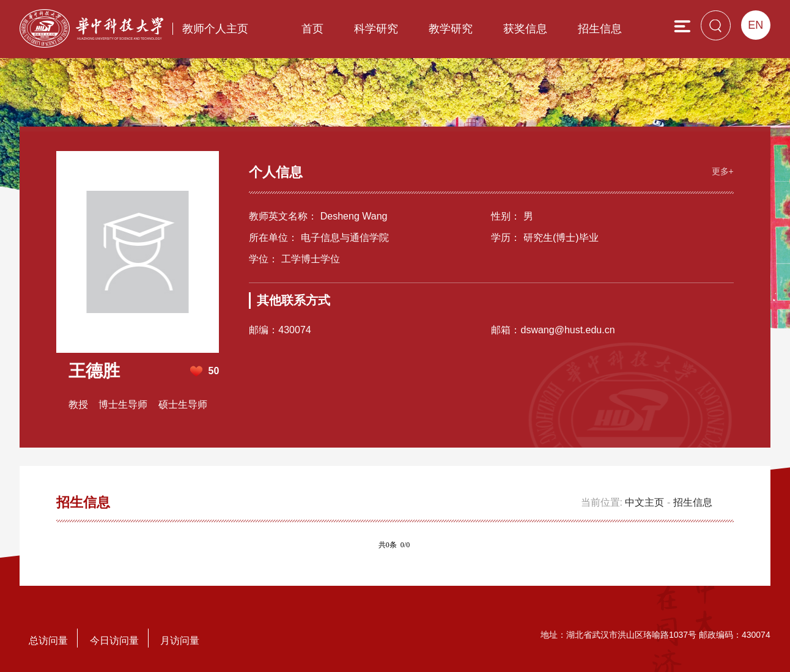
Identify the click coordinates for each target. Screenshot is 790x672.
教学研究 (451, 29)
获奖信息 (525, 29)
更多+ (723, 171)
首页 (312, 29)
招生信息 (600, 29)
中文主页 (644, 502)
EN (755, 25)
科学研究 (376, 29)
